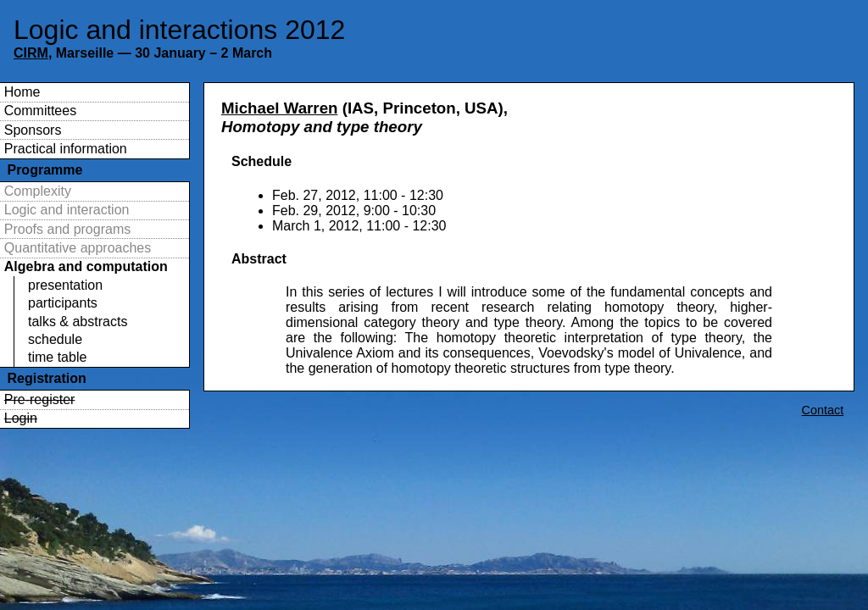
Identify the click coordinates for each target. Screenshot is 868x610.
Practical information (66, 149)
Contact (823, 410)
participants (63, 303)
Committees (40, 111)
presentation (65, 285)
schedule (55, 339)
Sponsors (33, 130)
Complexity (38, 191)
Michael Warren (280, 108)
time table (57, 357)
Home (22, 92)
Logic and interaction (67, 210)
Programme (45, 170)
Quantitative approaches (78, 248)
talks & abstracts (78, 322)
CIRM (31, 53)
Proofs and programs (67, 229)
